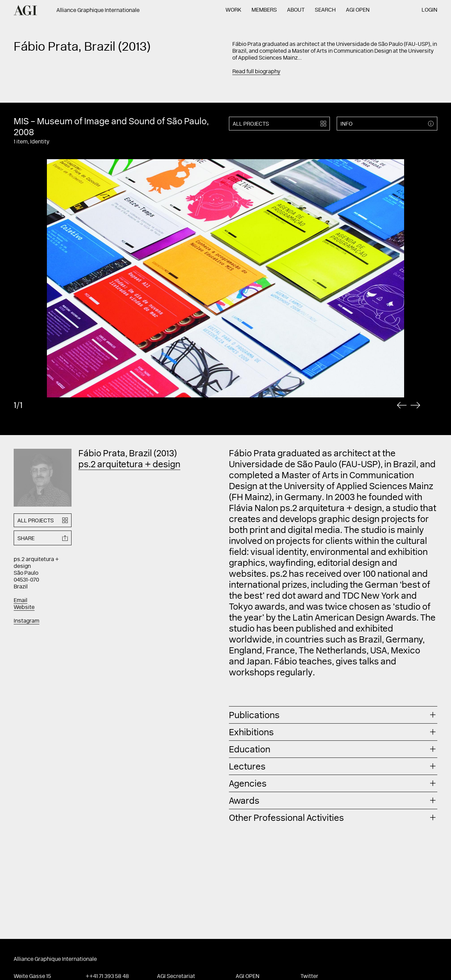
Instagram (27, 621)
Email (21, 601)
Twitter (309, 977)
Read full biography (256, 72)
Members (264, 10)
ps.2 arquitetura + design (129, 465)
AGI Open (358, 10)
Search (325, 10)
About (296, 10)
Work (233, 10)
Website (24, 608)
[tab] (333, 715)
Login (429, 10)
